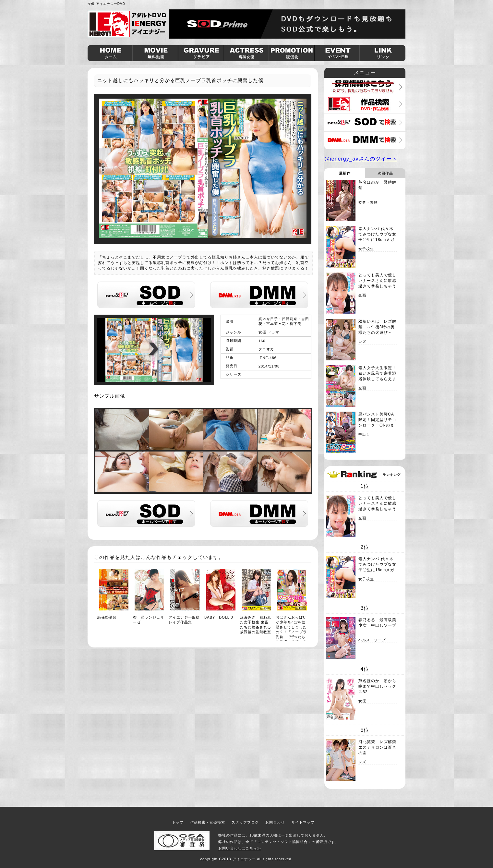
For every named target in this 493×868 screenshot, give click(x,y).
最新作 (345, 173)
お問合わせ (275, 822)
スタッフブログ (245, 822)
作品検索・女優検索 (208, 822)
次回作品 (385, 173)
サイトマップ (303, 822)
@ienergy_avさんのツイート (361, 159)
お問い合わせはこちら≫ (240, 848)
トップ (178, 822)
